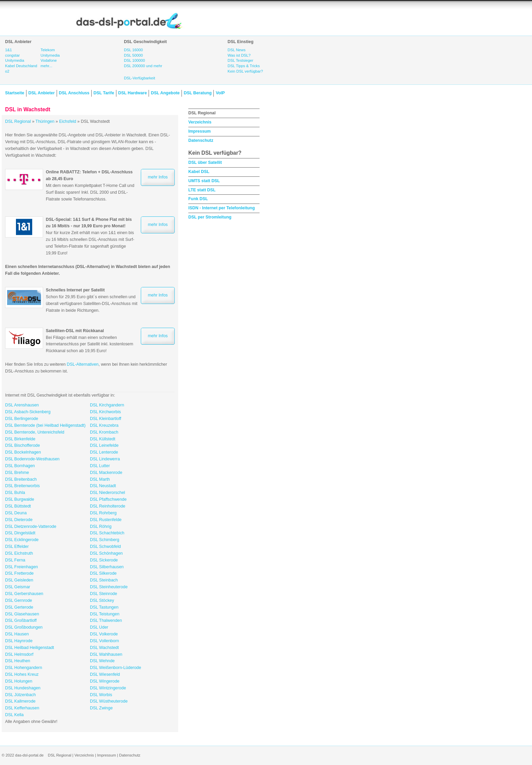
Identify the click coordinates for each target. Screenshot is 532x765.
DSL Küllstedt (103, 439)
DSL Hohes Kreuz (22, 674)
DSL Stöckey (102, 600)
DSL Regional (18, 121)
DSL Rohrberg (103, 513)
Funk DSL (198, 199)
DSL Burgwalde (20, 499)
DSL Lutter (100, 466)
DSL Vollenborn (104, 641)
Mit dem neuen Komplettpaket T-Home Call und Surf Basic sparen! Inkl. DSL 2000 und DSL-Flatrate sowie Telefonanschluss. (90, 185)
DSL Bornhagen (20, 466)
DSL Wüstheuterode (109, 701)
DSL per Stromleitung (210, 217)
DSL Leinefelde (104, 445)
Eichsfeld (68, 121)
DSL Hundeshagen (23, 688)
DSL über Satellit (205, 162)
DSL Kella (14, 715)
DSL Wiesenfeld (105, 674)
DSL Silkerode (103, 573)
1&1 (8, 50)
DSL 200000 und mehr (143, 66)
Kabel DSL (199, 172)
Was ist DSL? (239, 55)
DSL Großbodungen (24, 627)
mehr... (46, 66)
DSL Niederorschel (108, 493)
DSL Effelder (17, 547)
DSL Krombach (104, 432)
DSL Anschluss (74, 93)
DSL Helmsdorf (19, 654)
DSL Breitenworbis (22, 486)
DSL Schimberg (104, 540)
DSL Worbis (101, 695)
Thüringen (45, 121)
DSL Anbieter (41, 93)
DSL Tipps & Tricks (244, 66)
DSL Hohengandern (24, 668)
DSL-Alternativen (83, 364)
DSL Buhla (15, 493)
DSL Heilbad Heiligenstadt (30, 648)
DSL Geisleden (19, 580)
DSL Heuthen (18, 661)
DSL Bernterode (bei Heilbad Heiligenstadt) (45, 425)
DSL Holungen (19, 681)
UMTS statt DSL (204, 181)
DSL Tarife (104, 93)
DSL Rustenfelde (106, 520)
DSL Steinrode (103, 594)
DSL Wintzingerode (108, 688)
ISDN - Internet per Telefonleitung (222, 208)
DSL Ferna (15, 560)
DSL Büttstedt (18, 506)
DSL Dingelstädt (20, 533)
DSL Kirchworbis (105, 412)
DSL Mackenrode (106, 473)
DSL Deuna (16, 513)
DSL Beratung (197, 93)
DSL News (237, 50)
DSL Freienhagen (22, 567)
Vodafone (49, 60)
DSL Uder (99, 627)
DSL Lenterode (104, 452)
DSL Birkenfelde (20, 439)
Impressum (199, 131)
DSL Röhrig (101, 527)
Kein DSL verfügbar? (245, 71)
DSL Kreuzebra (104, 425)
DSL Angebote (165, 93)
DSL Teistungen (105, 614)
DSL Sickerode (104, 560)
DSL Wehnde (102, 661)
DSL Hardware (132, 93)
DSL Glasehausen (22, 614)
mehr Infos (158, 177)
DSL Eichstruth (19, 553)
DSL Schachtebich (107, 533)
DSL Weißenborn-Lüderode (116, 668)
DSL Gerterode (19, 607)
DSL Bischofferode (23, 445)
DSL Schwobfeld (105, 547)
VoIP (220, 93)
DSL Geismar (18, 587)
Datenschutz (201, 140)
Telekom (48, 50)
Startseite (15, 93)
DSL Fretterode (19, 573)
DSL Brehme (17, 473)
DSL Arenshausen (22, 405)
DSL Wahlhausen (106, 654)
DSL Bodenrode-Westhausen (32, 459)
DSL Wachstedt (104, 648)
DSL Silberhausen (107, 567)
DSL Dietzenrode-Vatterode (31, 527)
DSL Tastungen (104, 607)
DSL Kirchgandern (107, 405)
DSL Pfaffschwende (108, 499)
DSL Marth (100, 479)
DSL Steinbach (104, 580)
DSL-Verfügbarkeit (139, 78)
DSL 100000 (134, 60)
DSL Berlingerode (22, 419)
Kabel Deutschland (21, 66)
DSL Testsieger (241, 60)
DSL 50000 (133, 55)
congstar (12, 55)
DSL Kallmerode (20, 701)
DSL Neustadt (103, 486)
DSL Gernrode (18, 600)
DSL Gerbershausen (24, 594)
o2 (7, 71)
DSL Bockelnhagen (23, 452)
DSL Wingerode (105, 681)
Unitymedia (15, 60)
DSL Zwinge (101, 708)
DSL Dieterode (19, 520)
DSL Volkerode (104, 634)
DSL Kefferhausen (22, 708)
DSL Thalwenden (106, 620)
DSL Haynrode (19, 641)
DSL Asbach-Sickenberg (28, 412)
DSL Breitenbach (21, 479)
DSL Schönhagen (106, 553)
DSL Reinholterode (108, 506)
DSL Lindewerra (105, 459)
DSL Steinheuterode (109, 587)
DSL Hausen (17, 634)
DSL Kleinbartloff (106, 419)
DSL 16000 (133, 50)
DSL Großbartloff (21, 620)
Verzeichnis (200, 122)
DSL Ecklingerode (22, 540)
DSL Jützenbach (20, 695)
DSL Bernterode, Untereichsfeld (35, 432)
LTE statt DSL (202, 190)
